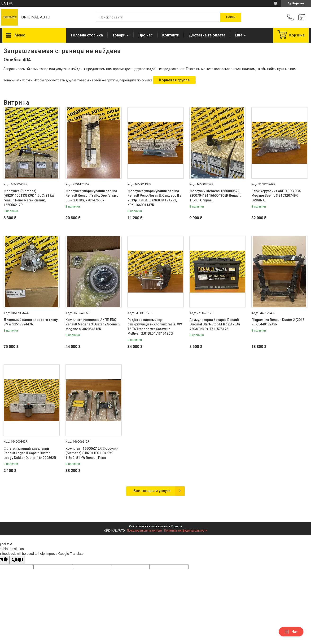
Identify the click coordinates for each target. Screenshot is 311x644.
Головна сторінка (87, 35)
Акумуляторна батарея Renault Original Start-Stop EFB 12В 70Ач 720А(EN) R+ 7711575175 (215, 324)
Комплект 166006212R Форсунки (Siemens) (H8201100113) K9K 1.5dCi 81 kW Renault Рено (92, 453)
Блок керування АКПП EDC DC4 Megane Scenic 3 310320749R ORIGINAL (276, 196)
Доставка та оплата (207, 35)
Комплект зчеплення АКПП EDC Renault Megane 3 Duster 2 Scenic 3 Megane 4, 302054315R (93, 324)
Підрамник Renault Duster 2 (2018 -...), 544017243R (278, 322)
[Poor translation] (17, 560)
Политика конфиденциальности (186, 531)
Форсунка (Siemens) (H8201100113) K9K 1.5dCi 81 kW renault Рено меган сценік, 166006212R (29, 198)
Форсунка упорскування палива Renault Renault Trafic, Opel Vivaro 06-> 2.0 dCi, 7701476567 (92, 196)
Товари (119, 35)
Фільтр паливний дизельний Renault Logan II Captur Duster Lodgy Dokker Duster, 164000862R (30, 453)
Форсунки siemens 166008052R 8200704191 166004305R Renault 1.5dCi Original (215, 196)
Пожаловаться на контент (145, 531)
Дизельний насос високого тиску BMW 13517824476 (31, 322)
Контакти (171, 35)
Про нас (146, 35)
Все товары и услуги (152, 491)
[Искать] (231, 17)
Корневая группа (174, 80)
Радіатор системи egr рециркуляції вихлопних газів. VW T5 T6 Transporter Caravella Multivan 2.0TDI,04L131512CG (155, 327)
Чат (291, 632)
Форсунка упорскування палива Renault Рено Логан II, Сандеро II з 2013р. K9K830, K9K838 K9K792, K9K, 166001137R (154, 198)
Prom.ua (176, 526)
